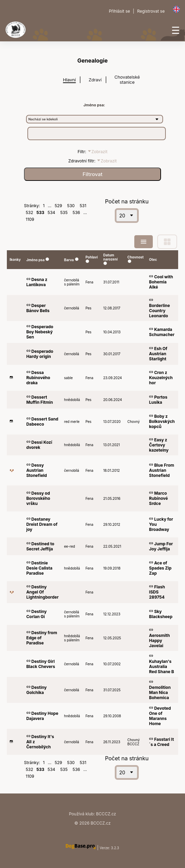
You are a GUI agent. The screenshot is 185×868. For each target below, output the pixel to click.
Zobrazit (97, 152)
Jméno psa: (94, 105)
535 (64, 212)
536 (76, 212)
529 (58, 206)
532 (29, 212)
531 (83, 206)
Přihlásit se (120, 11)
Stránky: (33, 206)
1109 (30, 219)
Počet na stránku (127, 201)
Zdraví (95, 80)
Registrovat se (151, 11)
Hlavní (69, 80)
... (50, 206)
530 (71, 206)
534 (51, 212)
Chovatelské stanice (127, 80)
